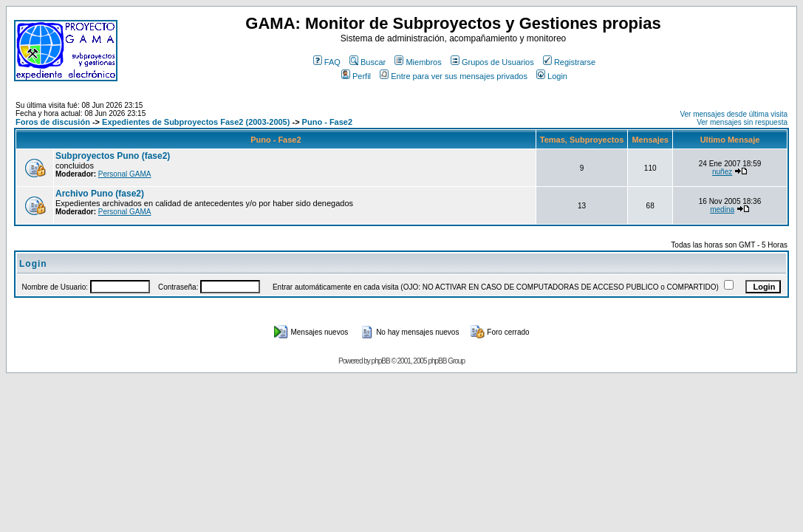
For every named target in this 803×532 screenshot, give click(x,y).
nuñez (722, 172)
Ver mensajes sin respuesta (742, 122)
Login (552, 76)
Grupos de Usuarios (492, 62)
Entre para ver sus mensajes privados (454, 76)
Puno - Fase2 (327, 122)
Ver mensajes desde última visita (734, 114)
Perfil (356, 76)
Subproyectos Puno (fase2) (113, 156)
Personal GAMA (125, 174)
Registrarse (569, 62)
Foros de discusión (53, 122)
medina (722, 209)
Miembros (418, 62)
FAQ (327, 62)
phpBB (381, 361)
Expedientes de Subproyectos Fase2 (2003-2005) (196, 122)
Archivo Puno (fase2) (100, 194)
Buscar (368, 62)
